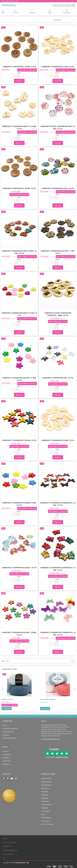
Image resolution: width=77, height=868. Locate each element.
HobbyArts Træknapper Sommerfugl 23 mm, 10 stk (58, 569)
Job (4, 858)
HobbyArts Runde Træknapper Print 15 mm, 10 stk (58, 128)
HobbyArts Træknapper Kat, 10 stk (58, 378)
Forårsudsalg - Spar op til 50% (10, 1)
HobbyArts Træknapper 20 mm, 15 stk (58, 440)
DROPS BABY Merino (48, 699)
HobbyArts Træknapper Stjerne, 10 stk (19, 440)
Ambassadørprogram (10, 738)
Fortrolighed (8, 854)
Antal (19, 73)
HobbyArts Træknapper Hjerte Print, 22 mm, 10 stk (19, 252)
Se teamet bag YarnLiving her (50, 739)
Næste (73, 661)
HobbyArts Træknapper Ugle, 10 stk (58, 188)
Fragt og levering (8, 732)
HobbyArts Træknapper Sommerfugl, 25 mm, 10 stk (58, 504)
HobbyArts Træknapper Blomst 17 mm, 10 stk (58, 252)
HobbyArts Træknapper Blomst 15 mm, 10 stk (19, 379)
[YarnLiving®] (9, 5)
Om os (5, 725)
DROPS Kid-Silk (7, 699)
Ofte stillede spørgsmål (10, 728)
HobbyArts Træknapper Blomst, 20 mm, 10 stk (19, 634)
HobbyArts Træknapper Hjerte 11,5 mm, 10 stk (19, 128)
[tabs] (67, 12)
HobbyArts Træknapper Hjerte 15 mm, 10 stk (19, 314)
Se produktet (7, 709)
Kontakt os (6, 735)
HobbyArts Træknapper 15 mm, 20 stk (58, 67)
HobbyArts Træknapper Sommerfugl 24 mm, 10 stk (58, 634)
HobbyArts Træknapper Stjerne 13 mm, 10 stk (19, 504)
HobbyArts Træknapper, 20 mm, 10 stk (19, 67)
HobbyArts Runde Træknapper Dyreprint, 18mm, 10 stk (58, 314)
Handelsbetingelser (10, 850)
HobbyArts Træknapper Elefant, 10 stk (19, 568)
